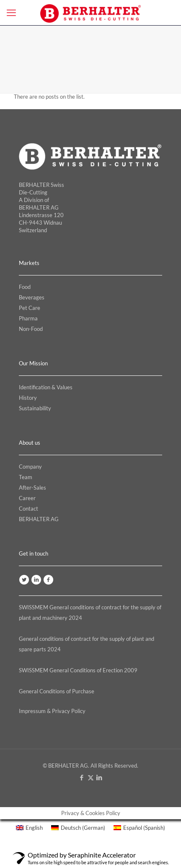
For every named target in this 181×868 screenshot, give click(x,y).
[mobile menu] (11, 13)
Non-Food (31, 329)
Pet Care (30, 308)
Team (26, 477)
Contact (28, 509)
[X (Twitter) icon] (91, 777)
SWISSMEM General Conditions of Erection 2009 (78, 670)
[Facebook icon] (82, 777)
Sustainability (35, 408)
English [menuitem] (34, 828)
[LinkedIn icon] (100, 777)
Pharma (28, 318)
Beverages (32, 297)
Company (30, 467)
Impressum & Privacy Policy (52, 711)
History (28, 398)
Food (25, 287)
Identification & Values (46, 387)
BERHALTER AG (39, 519)
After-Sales (32, 488)
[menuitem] (29, 828)
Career (27, 498)
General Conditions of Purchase (57, 691)
